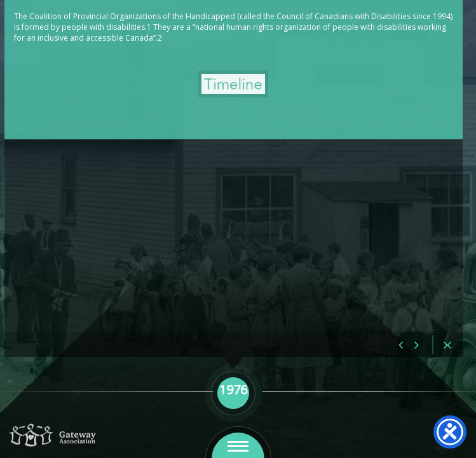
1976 (107, 38)
